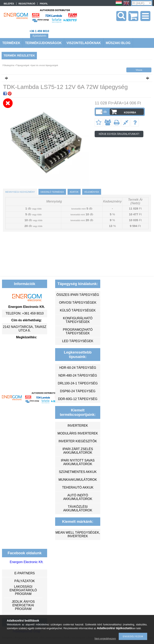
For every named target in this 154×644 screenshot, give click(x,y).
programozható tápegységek (78, 331)
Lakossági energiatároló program (23, 590)
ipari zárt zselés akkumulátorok (78, 451)
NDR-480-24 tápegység (78, 375)
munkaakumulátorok (78, 480)
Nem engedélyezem (105, 639)
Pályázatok (24, 581)
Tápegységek (23, 65)
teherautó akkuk (78, 487)
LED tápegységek (78, 341)
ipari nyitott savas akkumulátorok (78, 462)
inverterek (78, 426)
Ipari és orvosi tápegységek (45, 65)
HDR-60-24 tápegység (78, 368)
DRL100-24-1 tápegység (78, 383)
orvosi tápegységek (78, 303)
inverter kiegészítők (78, 441)
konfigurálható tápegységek (78, 320)
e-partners (25, 573)
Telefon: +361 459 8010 (25, 313)
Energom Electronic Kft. (26, 562)
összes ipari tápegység (78, 295)
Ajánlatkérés (39, 36)
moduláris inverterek (78, 433)
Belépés (9, 4)
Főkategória (8, 65)
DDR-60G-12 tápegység (78, 399)
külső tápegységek (78, 310)
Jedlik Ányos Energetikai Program (23, 605)
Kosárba (130, 113)
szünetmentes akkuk (78, 472)
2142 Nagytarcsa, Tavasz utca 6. (24, 329)
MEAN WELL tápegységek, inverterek (78, 534)
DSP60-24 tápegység (78, 391)
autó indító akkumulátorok (78, 497)
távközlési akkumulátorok (78, 508)
